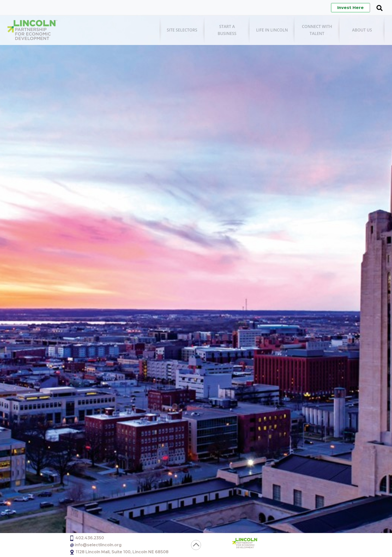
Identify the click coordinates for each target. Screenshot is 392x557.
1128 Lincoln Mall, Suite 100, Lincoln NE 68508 (122, 552)
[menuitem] (182, 30)
